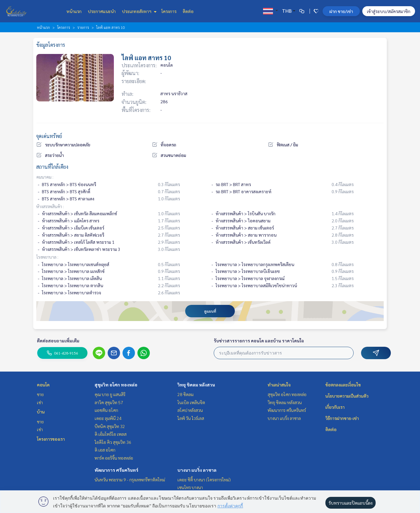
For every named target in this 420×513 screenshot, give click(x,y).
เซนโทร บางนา (190, 487)
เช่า (40, 402)
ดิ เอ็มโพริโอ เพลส (111, 434)
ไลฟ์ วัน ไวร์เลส (191, 418)
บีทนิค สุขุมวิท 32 (110, 426)
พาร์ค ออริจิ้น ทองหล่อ (114, 458)
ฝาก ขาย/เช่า (341, 11)
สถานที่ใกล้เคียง (52, 167)
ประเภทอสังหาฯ (139, 11)
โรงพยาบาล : (47, 257)
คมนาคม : (45, 177)
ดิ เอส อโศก (105, 450)
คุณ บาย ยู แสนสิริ (110, 394)
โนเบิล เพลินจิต (191, 402)
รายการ (83, 27)
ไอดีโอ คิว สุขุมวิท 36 (113, 442)
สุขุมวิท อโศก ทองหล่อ (116, 385)
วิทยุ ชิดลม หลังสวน (196, 385)
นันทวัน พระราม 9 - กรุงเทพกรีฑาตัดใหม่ (130, 480)
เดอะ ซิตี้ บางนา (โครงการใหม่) (204, 480)
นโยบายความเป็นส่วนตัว (347, 396)
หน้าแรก (74, 11)
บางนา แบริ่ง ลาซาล (197, 470)
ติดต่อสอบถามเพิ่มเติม (58, 341)
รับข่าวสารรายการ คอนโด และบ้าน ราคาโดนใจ (259, 341)
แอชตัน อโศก (106, 410)
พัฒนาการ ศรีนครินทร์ (116, 470)
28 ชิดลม (185, 394)
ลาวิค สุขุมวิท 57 (109, 402)
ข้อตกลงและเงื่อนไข (343, 385)
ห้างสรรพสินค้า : (50, 206)
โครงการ (169, 11)
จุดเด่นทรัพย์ (49, 136)
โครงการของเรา (51, 439)
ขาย (40, 394)
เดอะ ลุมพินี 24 (108, 418)
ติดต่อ (188, 11)
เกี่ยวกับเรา (335, 407)
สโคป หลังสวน (190, 410)
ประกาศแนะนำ (102, 11)
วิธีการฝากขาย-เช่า (342, 418)
